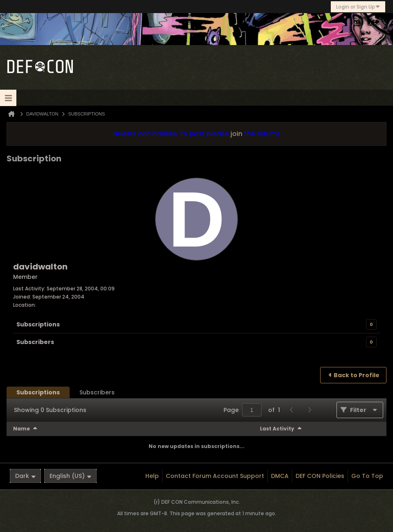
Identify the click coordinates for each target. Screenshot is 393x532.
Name (21, 429)
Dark (25, 476)
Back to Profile (357, 375)
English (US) (70, 476)
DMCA (280, 476)
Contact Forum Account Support (215, 476)
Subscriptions (38, 324)
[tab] (38, 392)
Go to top (367, 476)
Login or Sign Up (358, 7)
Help (152, 476)
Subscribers (35, 342)
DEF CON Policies (320, 476)
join (236, 134)
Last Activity (277, 429)
